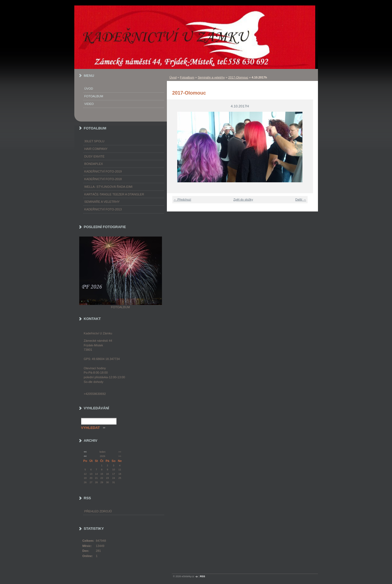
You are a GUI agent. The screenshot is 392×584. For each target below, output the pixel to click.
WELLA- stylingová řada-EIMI (108, 187)
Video (89, 104)
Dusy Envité (94, 156)
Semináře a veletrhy (211, 77)
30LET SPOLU (94, 141)
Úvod (173, 77)
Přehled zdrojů (98, 511)
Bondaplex (94, 164)
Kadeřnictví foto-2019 (103, 171)
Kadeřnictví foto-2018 (103, 179)
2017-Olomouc (238, 77)
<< (85, 452)
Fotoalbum (187, 77)
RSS (203, 576)
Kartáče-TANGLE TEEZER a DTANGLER (114, 194)
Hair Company (96, 149)
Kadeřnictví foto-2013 (103, 209)
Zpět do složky (243, 199)
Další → (301, 199)
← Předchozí (183, 199)
